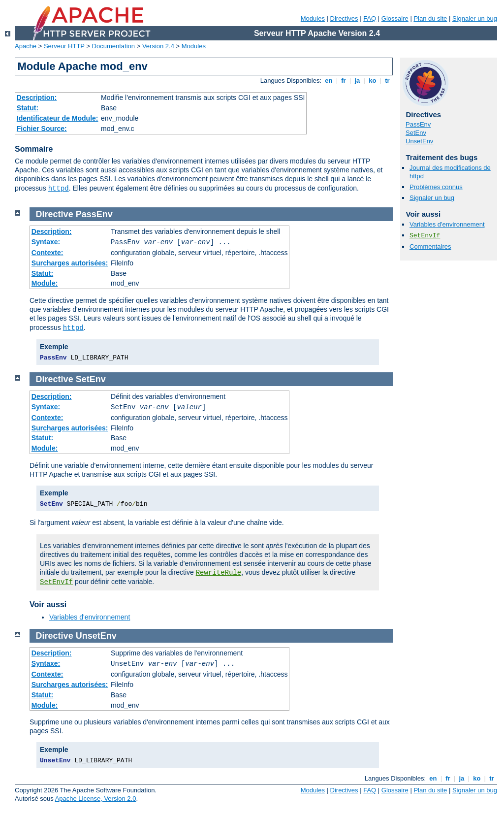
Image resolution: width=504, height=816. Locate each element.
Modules (313, 18)
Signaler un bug (475, 18)
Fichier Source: (42, 129)
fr (344, 81)
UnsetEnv (419, 141)
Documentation (113, 46)
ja (357, 81)
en (329, 81)
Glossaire (395, 18)
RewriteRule (219, 573)
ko (373, 81)
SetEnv (416, 133)
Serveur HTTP (64, 46)
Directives (344, 18)
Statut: (28, 108)
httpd (59, 189)
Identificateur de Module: (58, 118)
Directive (55, 214)
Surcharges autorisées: (70, 263)
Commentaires (430, 246)
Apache (26, 46)
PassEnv (418, 124)
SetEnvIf (425, 236)
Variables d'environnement (447, 224)
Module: (45, 283)
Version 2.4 (158, 46)
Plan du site (430, 18)
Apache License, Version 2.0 (96, 799)
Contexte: (47, 253)
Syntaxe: (46, 242)
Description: (37, 98)
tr (388, 81)
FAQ (370, 18)
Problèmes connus (436, 187)
